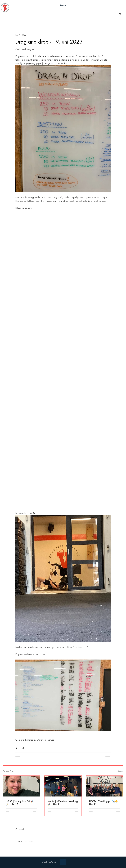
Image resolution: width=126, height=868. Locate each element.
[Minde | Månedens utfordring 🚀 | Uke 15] (63, 786)
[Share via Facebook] (17, 748)
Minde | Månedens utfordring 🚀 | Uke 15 (63, 803)
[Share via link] (23, 748)
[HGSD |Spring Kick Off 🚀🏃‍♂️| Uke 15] (21, 786)
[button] (63, 5)
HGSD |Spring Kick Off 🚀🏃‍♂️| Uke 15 (20, 803)
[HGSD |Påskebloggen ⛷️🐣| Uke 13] (105, 786)
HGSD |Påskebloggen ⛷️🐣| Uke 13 (104, 803)
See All (121, 771)
